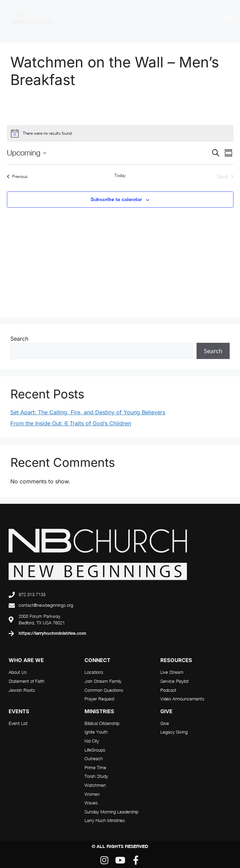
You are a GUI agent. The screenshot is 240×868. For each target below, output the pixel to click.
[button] (227, 18)
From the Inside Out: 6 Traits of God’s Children (71, 423)
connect (97, 660)
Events (19, 711)
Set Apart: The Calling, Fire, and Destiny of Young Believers (88, 412)
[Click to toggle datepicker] (27, 153)
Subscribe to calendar (116, 199)
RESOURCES (176, 660)
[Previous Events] (17, 177)
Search (19, 339)
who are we (26, 660)
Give (166, 711)
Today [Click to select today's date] (120, 175)
